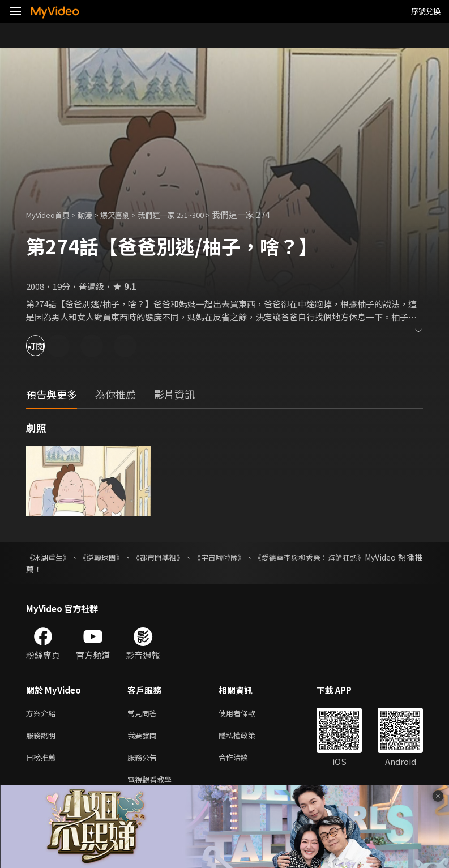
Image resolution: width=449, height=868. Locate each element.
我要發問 (144, 737)
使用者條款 (247, 714)
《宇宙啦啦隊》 (235, 557)
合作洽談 (242, 761)
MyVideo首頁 (52, 214)
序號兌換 (426, 11)
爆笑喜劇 (127, 214)
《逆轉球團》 (108, 557)
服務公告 (144, 761)
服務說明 (43, 737)
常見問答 (144, 714)
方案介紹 (43, 714)
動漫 (94, 214)
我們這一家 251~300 (190, 214)
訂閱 (49, 346)
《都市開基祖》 (169, 557)
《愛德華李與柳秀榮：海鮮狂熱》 (332, 557)
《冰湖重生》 (50, 557)
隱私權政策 (247, 737)
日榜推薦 (43, 761)
